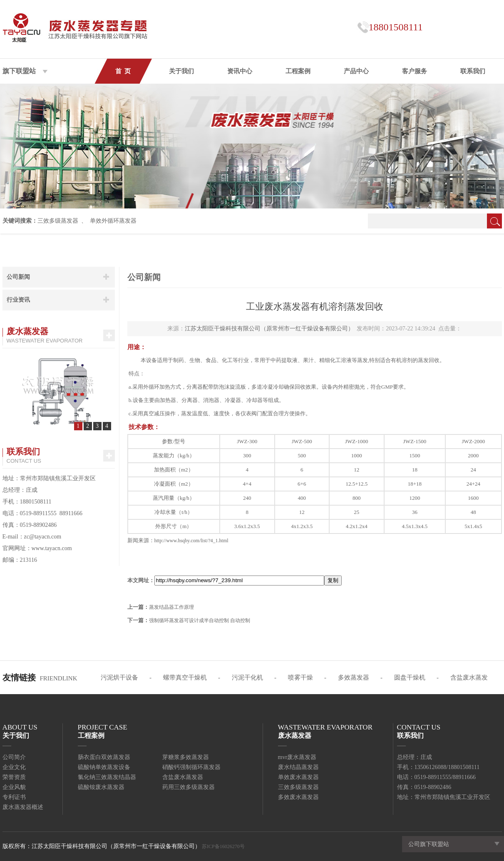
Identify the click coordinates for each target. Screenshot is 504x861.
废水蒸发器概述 (23, 807)
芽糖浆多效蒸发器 (186, 757)
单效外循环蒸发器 (113, 221)
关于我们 (181, 71)
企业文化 (14, 767)
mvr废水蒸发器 (297, 757)
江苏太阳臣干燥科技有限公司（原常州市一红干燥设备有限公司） (269, 329)
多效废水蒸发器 (298, 797)
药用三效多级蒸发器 (189, 787)
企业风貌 (14, 787)
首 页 (123, 71)
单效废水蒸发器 (298, 777)
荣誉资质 (14, 777)
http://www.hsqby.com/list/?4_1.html (191, 541)
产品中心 (356, 71)
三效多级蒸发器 (58, 221)
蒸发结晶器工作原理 (171, 607)
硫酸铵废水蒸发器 (101, 787)
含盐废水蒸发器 (183, 777)
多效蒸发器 (354, 677)
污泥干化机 (247, 677)
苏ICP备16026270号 (223, 846)
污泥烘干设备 (119, 677)
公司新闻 (18, 277)
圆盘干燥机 (410, 677)
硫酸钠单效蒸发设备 (104, 767)
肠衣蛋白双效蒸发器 (104, 757)
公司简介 (14, 757)
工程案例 (298, 71)
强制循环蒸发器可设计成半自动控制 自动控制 (200, 620)
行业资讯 (18, 300)
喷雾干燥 (300, 677)
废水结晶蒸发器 (298, 767)
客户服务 (415, 71)
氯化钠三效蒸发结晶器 (107, 777)
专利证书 (14, 797)
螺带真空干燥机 (185, 677)
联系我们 (473, 71)
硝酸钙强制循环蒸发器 (191, 767)
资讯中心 (240, 71)
